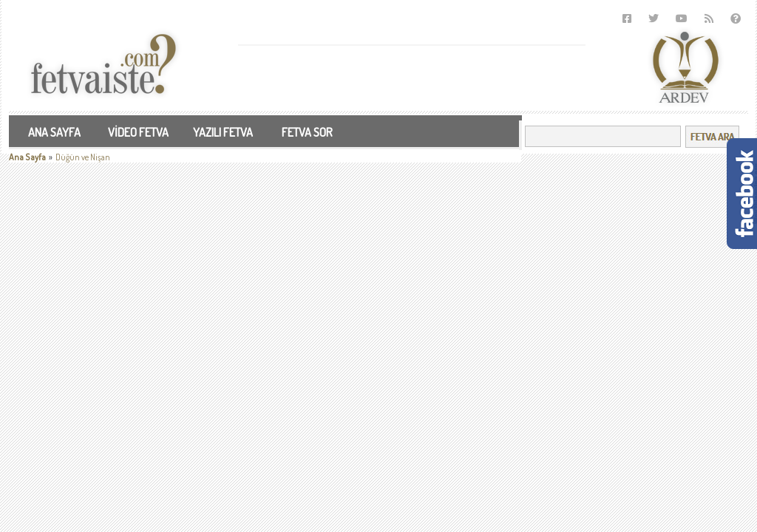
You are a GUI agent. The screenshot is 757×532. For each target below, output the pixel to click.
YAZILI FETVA (223, 132)
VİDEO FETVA (138, 132)
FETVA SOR (307, 132)
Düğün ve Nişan (83, 157)
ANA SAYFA (54, 132)
